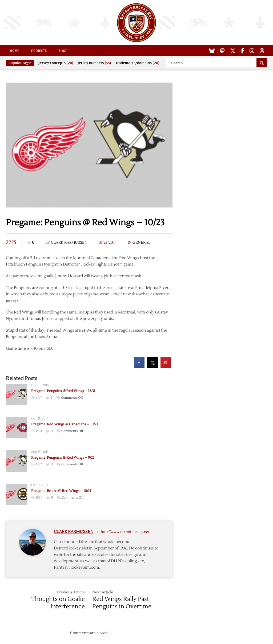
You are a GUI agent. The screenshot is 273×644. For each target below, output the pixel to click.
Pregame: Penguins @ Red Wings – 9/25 (63, 458)
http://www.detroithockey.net (125, 532)
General (141, 243)
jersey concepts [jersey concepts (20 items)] (56, 63)
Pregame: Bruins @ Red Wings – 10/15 (61, 491)
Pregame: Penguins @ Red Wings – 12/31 (63, 391)
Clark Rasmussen (69, 243)
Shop (63, 51)
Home (15, 51)
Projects (39, 51)
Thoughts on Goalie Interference (58, 603)
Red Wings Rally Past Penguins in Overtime (122, 603)
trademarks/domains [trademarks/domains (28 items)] (137, 63)
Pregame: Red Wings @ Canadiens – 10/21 (65, 424)
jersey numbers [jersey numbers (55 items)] (94, 63)
